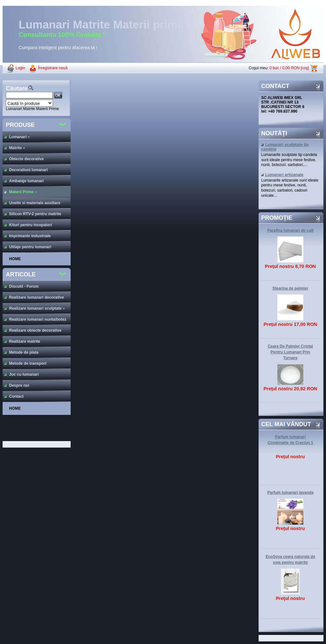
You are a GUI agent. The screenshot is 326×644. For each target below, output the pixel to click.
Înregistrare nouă (53, 68)
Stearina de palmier (291, 288)
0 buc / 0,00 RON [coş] (289, 68)
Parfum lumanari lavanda (291, 493)
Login (20, 68)
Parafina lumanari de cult (291, 230)
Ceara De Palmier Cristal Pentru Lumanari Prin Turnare (290, 352)
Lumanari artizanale (282, 175)
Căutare (17, 88)
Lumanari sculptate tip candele (285, 147)
